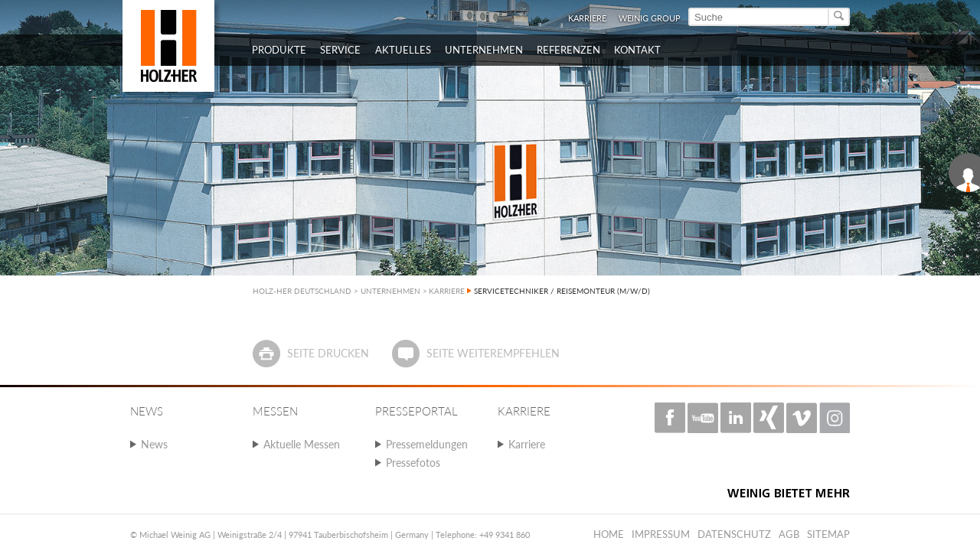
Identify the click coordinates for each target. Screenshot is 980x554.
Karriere (587, 18)
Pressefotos (413, 463)
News (154, 444)
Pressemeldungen (427, 444)
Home (609, 534)
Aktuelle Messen (302, 444)
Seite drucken (328, 353)
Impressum (661, 534)
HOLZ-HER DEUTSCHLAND (302, 291)
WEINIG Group (650, 18)
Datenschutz (734, 534)
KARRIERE (447, 291)
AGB (789, 534)
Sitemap (828, 534)
